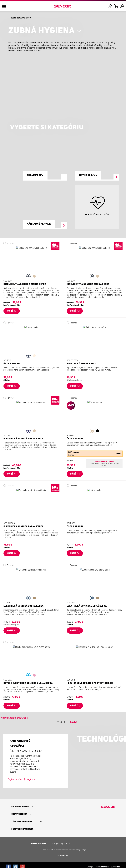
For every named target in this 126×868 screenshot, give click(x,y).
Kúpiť (10, 311)
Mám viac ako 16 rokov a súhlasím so (65, 850)
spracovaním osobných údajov (77, 850)
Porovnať (10, 243)
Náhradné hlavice (39, 224)
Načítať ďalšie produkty (14, 718)
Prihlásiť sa (63, 855)
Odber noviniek (39, 844)
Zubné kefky (35, 176)
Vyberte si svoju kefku (21, 780)
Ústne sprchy (88, 176)
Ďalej (73, 722)
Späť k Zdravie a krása (21, 18)
